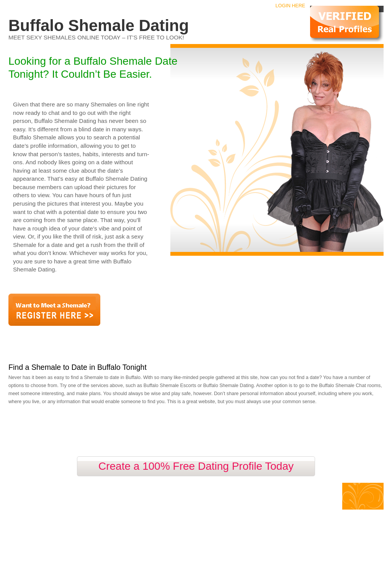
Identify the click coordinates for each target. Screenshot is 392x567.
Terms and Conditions (142, 500)
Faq (50, 500)
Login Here (291, 6)
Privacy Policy (101, 500)
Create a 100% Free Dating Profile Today (196, 466)
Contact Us (70, 500)
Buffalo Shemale (48, 491)
